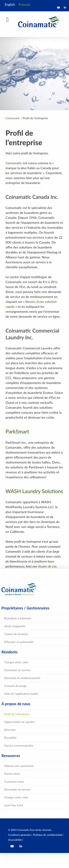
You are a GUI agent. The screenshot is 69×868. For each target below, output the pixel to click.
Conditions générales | (20, 835)
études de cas (47, 566)
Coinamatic (14, 163)
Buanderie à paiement (18, 618)
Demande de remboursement (22, 678)
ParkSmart (17, 431)
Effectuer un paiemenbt (19, 642)
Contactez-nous (14, 782)
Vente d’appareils (15, 626)
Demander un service (17, 670)
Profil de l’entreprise (17, 714)
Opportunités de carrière (20, 722)
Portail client (12, 774)
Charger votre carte (16, 662)
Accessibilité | (16, 840)
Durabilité (10, 738)
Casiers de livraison (16, 634)
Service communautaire (19, 745)
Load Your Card (14, 805)
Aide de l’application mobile (21, 694)
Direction (10, 730)
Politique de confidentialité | (48, 835)
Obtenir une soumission (19, 766)
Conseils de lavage (16, 686)
